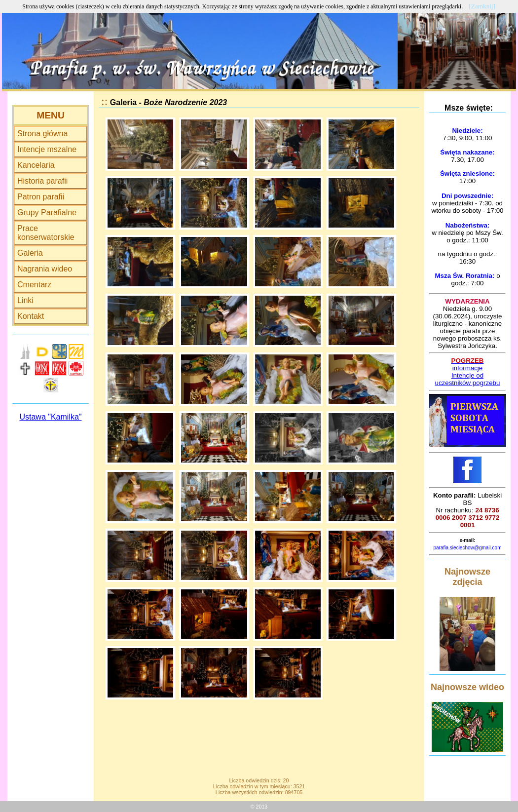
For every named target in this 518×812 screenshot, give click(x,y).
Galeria (30, 253)
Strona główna (42, 134)
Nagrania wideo (45, 269)
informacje (467, 368)
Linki (25, 300)
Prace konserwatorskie (46, 233)
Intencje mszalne (47, 149)
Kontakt (31, 316)
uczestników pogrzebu (468, 383)
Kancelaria (36, 165)
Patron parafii (41, 197)
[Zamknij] (482, 6)
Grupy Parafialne (47, 213)
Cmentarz (34, 285)
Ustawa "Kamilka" (50, 417)
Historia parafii (42, 181)
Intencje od (467, 375)
